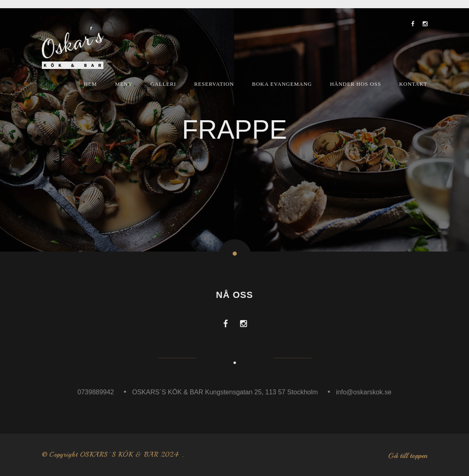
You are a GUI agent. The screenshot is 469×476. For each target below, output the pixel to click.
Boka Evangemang (282, 84)
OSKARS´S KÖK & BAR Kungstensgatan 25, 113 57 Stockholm (225, 392)
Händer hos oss (356, 84)
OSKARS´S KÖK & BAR (119, 455)
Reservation (214, 84)
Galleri (164, 84)
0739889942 (96, 392)
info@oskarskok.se (364, 392)
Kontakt (413, 84)
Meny (124, 84)
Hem (90, 84)
